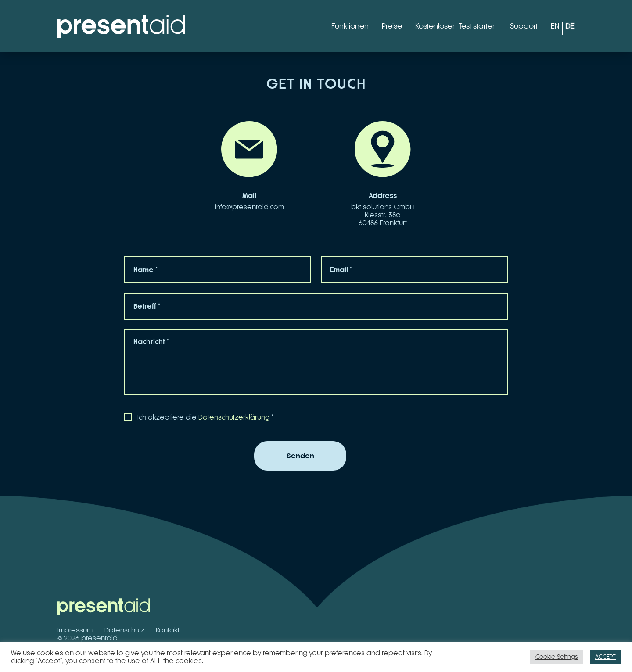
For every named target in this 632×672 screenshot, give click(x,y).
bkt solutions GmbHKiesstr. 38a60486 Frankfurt (382, 215)
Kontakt (168, 630)
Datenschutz (124, 630)
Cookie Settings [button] (557, 657)
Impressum (75, 630)
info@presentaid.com (250, 207)
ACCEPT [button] (605, 657)
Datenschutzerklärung (234, 417)
